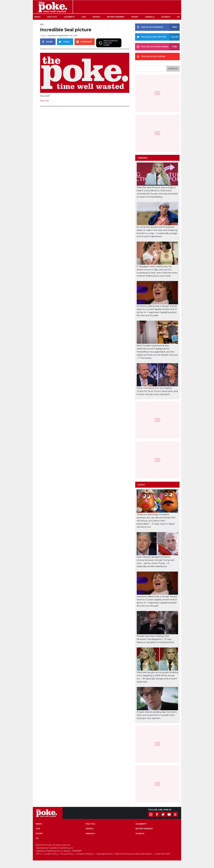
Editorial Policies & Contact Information (133, 854)
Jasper (43, 35)
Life (84, 17)
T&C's (38, 854)
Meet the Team (163, 854)
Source (44, 101)
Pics (42, 24)
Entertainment (116, 17)
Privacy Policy (67, 854)
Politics (52, 17)
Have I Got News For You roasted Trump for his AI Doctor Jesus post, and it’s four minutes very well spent (157, 391)
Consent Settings (84, 854)
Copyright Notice (104, 854)
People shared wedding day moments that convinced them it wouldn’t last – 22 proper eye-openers (157, 715)
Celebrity (69, 17)
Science (166, 17)
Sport (135, 17)
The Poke (53, 7)
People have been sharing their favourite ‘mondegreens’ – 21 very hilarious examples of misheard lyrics (155, 639)
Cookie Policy (51, 854)
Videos (96, 17)
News (37, 17)
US (178, 17)
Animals (150, 17)
